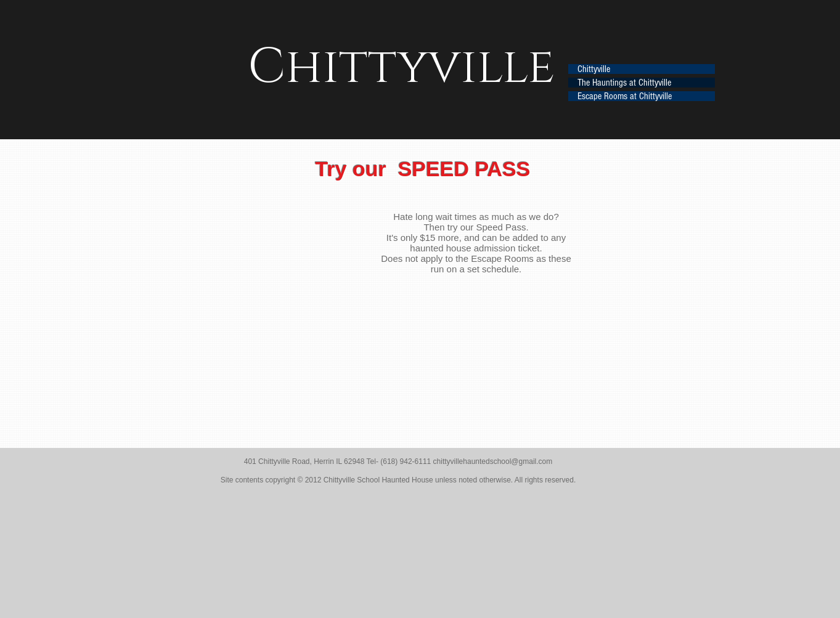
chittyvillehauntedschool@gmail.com (493, 461)
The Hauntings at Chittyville (624, 83)
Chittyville (594, 69)
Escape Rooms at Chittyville (625, 96)
